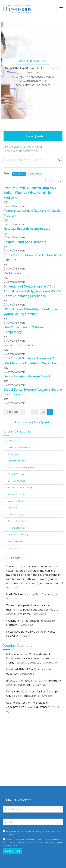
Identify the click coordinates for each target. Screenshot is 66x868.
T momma (24, 614)
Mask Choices (15, 594)
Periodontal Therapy (18, 534)
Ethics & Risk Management (21, 467)
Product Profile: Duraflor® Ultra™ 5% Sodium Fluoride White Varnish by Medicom (30, 193)
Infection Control (16, 481)
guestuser (34, 663)
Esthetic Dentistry (17, 461)
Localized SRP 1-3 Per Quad (23, 669)
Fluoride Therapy (16, 474)
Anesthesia (13, 441)
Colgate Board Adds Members (25, 242)
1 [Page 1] (23, 412)
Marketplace (12, 273)
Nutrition (12, 508)
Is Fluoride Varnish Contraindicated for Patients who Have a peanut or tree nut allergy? (31, 659)
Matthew (12, 625)
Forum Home (23, 422)
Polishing (12, 548)
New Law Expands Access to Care (27, 229)
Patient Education (17, 521)
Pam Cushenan (45, 594)
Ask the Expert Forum (17, 147)
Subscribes (35, 174)
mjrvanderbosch (50, 583)
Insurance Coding (17, 501)
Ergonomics (14, 454)
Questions (19, 174)
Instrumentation (16, 494)
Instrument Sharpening (20, 488)
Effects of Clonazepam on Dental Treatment (34, 681)
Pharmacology (15, 541)
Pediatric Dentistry (17, 528)
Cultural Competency (19, 447)
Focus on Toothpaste (18, 345)
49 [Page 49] (36, 412)
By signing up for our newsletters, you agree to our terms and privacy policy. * (31, 833)
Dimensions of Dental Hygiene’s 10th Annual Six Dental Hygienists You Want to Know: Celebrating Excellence (33, 291)
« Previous (12, 412)
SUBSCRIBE (12, 851)
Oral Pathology (16, 514)
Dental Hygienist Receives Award (27, 376)
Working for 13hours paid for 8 (25, 621)
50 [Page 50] (43, 412)
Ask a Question (33, 136)
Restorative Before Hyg (21, 632)
